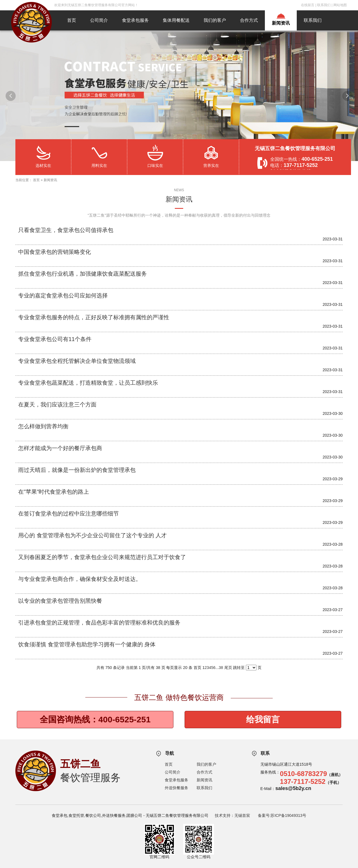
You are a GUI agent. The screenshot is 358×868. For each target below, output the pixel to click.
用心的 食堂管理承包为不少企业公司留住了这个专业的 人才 (92, 535)
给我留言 (263, 719)
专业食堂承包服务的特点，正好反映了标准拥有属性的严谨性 (94, 317)
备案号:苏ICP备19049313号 (282, 815)
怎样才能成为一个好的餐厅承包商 (60, 448)
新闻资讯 (281, 23)
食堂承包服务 (135, 20)
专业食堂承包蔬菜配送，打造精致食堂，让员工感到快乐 (88, 383)
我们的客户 (215, 20)
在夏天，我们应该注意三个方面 (57, 405)
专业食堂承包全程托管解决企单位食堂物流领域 (77, 361)
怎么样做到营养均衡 (43, 426)
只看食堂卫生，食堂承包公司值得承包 (66, 230)
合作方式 (249, 20)
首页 (72, 20)
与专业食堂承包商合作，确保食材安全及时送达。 (80, 579)
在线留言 (308, 5)
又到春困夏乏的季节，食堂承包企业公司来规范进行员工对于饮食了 (102, 557)
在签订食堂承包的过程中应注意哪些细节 (69, 514)
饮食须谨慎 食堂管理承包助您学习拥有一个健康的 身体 (87, 644)
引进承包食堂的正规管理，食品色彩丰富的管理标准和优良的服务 (99, 623)
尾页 (228, 668)
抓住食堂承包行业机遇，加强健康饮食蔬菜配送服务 (83, 274)
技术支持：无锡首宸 (232, 815)
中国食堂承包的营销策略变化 (55, 252)
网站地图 (340, 5)
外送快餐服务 (176, 788)
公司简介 (99, 20)
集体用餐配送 (176, 20)
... (217, 668)
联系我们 (324, 5)
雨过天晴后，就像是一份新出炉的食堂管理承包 (77, 470)
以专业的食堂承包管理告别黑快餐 (60, 601)
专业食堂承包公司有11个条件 (55, 339)
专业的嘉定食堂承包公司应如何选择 (63, 295)
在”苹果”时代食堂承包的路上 (54, 492)
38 (221, 668)
